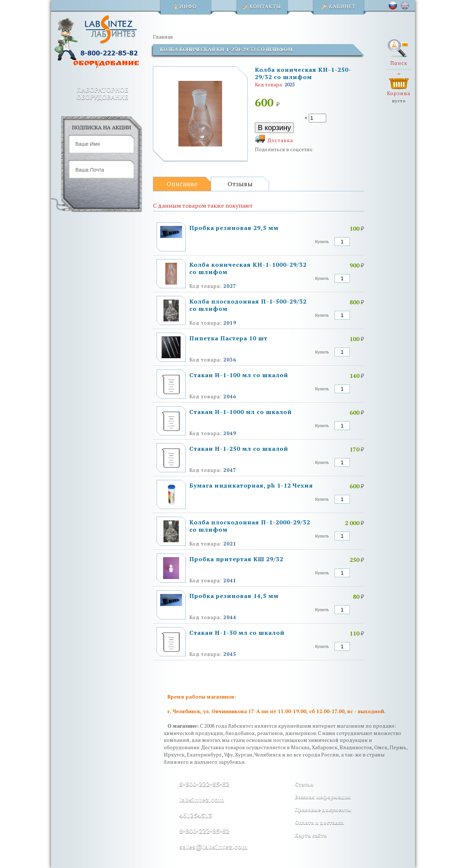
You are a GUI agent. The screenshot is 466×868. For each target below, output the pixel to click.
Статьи (304, 784)
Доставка (280, 140)
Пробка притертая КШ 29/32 (236, 559)
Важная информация (323, 797)
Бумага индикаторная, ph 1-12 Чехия (251, 485)
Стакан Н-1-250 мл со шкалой (239, 449)
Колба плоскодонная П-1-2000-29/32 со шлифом (250, 526)
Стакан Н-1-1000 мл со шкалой (241, 412)
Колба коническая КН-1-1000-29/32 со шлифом (248, 268)
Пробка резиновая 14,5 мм (234, 596)
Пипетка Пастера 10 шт (228, 338)
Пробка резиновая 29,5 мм (234, 228)
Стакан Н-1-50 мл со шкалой (237, 633)
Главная (163, 37)
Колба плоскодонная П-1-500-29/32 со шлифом (248, 305)
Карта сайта (311, 835)
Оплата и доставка (319, 822)
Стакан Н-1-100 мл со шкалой (239, 375)
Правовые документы (323, 810)
